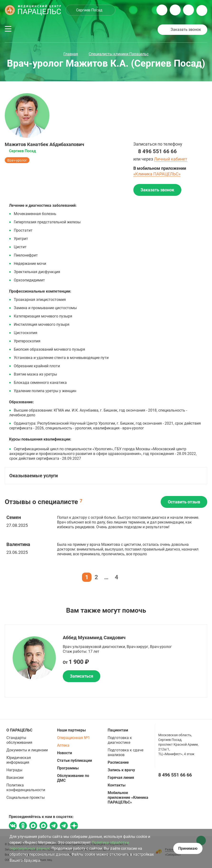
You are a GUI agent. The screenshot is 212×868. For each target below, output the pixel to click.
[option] (106, 661)
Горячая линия (121, 778)
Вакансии (15, 778)
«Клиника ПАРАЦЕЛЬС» (157, 174)
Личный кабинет (171, 159)
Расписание (118, 762)
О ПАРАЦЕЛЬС (19, 730)
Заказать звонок (186, 30)
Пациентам (118, 730)
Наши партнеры (71, 730)
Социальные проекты (26, 797)
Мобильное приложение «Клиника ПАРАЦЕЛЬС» (128, 797)
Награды (14, 770)
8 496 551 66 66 (157, 151)
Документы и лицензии (27, 750)
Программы (68, 768)
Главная (71, 54)
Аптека (63, 745)
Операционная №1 (73, 738)
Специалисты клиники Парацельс (119, 54)
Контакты (117, 785)
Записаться (82, 676)
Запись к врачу (121, 770)
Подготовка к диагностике (120, 740)
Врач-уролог (17, 160)
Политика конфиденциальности (26, 788)
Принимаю (188, 848)
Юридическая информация (19, 760)
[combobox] (90, 10)
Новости (65, 753)
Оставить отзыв (184, 502)
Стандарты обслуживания (19, 740)
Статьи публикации (75, 760)
